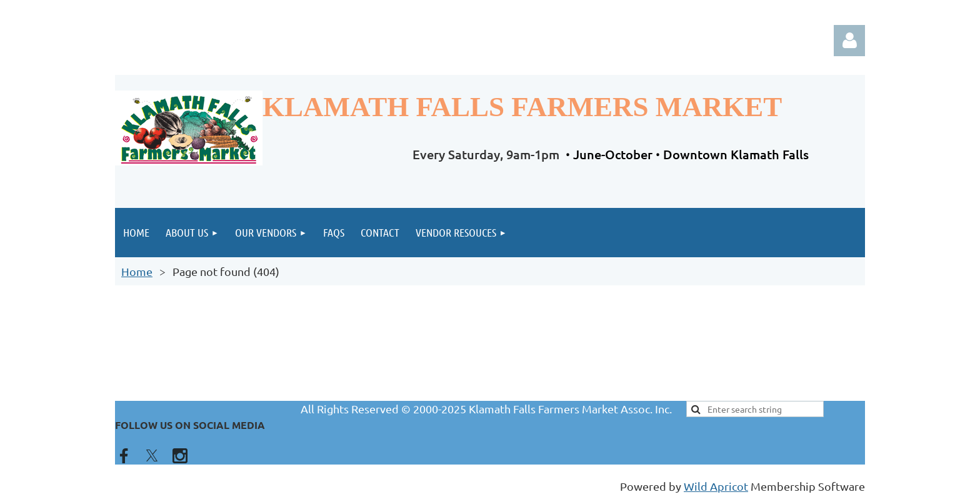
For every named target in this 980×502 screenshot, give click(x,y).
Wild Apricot (716, 486)
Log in (849, 41)
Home (137, 271)
